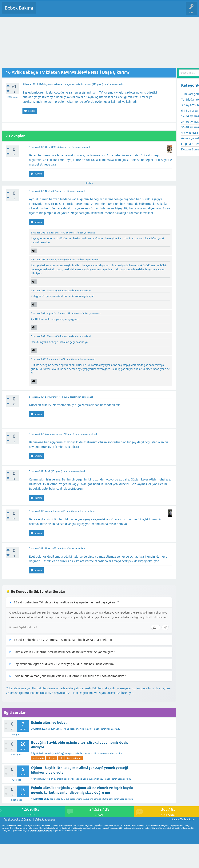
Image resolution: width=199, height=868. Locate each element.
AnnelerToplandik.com (184, 819)
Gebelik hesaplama (45, 819)
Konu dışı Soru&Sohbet (133, 11)
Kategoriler (78, 11)
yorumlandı (90, 233)
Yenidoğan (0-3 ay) (55, 753)
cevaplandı (85, 147)
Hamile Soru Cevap (160, 11)
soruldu (119, 84)
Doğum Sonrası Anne (58, 729)
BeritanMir (85, 753)
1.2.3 (87, 729)
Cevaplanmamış (59, 11)
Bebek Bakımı (19, 8)
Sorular (43, 11)
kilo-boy (52, 758)
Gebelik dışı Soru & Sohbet (18, 819)
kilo (61, 758)
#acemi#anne (74, 758)
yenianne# (38, 758)
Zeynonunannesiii (94, 799)
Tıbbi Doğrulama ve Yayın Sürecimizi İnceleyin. (103, 693)
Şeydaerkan (93, 779)
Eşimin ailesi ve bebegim (51, 722)
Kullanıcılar (94, 11)
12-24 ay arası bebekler (51, 84)
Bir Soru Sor (110, 11)
